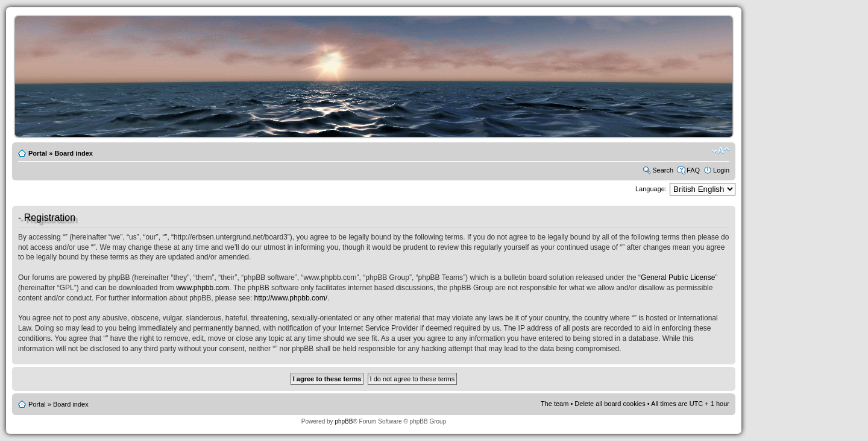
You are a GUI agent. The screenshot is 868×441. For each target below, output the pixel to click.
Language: (651, 189)
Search (663, 170)
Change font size (721, 151)
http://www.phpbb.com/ (291, 298)
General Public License (678, 278)
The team (555, 404)
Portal (38, 153)
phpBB (344, 421)
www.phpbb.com (203, 288)
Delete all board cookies (610, 404)
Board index (74, 153)
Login (721, 170)
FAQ (693, 170)
